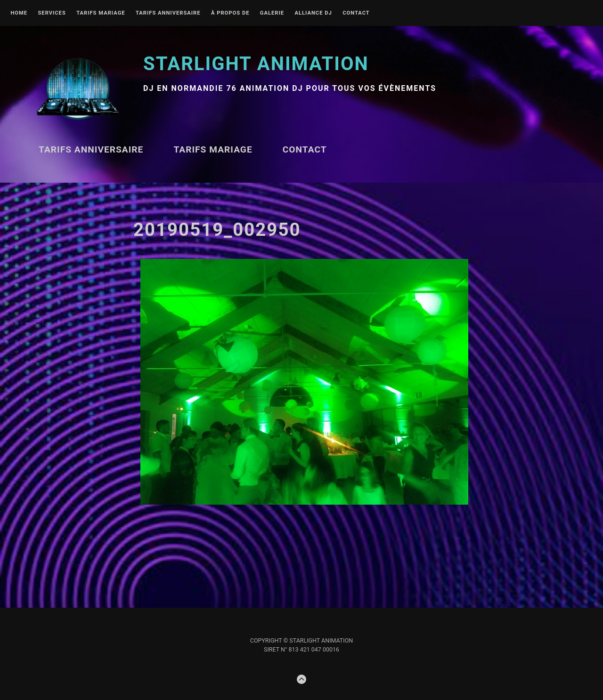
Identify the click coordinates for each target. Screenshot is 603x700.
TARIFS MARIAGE (101, 13)
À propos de (230, 13)
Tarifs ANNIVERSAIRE (168, 13)
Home (19, 13)
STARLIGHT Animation (256, 64)
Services (52, 13)
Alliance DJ (313, 13)
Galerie (272, 13)
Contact (356, 13)
